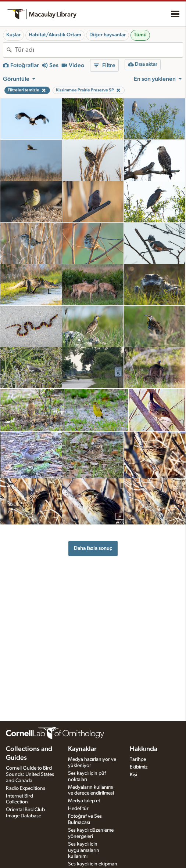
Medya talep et (84, 801)
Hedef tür (78, 809)
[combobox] (99, 50)
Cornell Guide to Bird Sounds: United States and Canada (30, 774)
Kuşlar (13, 35)
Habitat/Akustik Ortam (55, 35)
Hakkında (144, 749)
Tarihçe (138, 759)
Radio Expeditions (26, 788)
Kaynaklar (82, 749)
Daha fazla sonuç (93, 548)
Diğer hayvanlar (108, 35)
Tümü (140, 35)
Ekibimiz (139, 767)
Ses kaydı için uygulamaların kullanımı (84, 850)
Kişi (133, 775)
